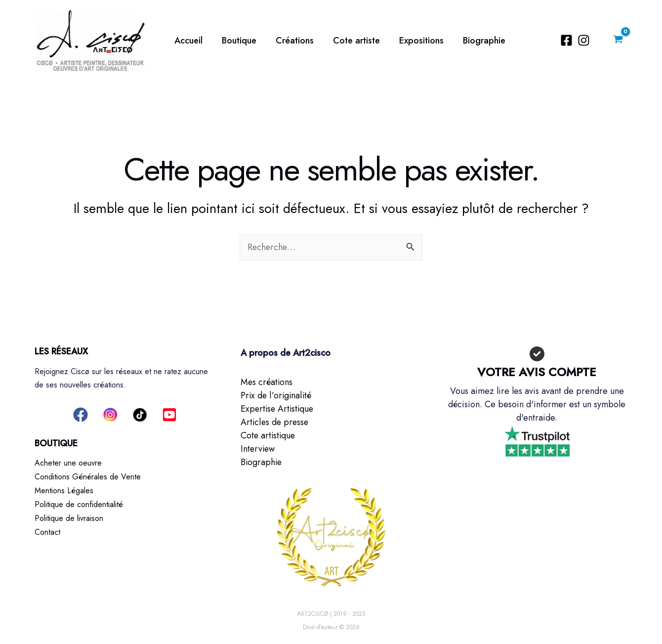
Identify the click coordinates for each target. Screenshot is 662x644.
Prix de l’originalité (277, 395)
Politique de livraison (69, 516)
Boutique (237, 41)
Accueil (187, 41)
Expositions (414, 41)
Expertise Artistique (278, 409)
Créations (291, 41)
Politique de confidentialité (79, 503)
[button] (81, 415)
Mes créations (267, 382)
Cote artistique (269, 435)
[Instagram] (585, 40)
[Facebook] (568, 40)
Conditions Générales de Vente (88, 476)
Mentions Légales (64, 490)
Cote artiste (351, 41)
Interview (258, 449)
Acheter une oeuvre (68, 463)
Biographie (476, 41)
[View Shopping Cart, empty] (618, 41)
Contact (47, 530)
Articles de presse (275, 422)
